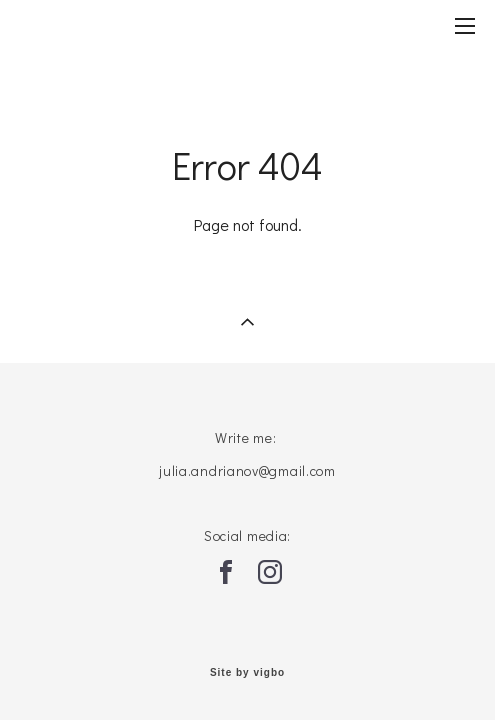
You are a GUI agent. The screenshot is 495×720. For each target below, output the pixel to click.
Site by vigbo (247, 673)
